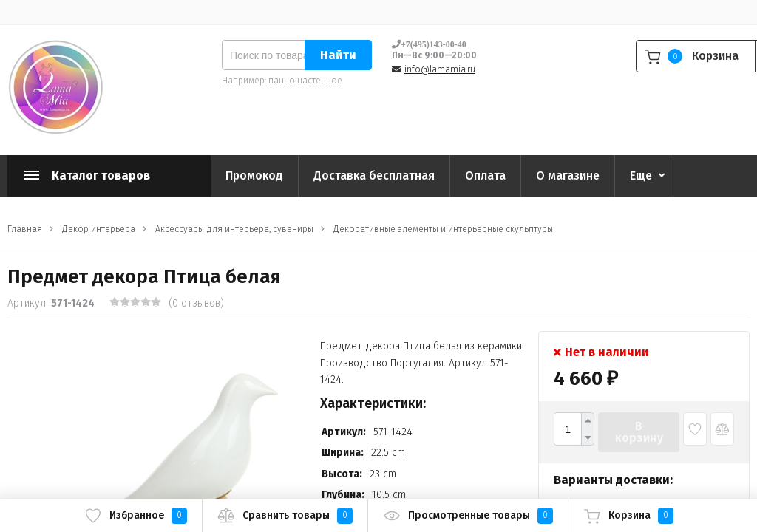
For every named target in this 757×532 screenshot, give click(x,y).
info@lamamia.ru (440, 69)
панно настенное (305, 81)
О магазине (568, 175)
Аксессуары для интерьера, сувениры (234, 229)
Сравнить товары (285, 516)
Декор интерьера (99, 229)
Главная (25, 229)
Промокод (254, 175)
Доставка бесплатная (374, 175)
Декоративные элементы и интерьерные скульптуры (443, 229)
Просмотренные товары (468, 516)
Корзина (628, 516)
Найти (338, 55)
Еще (641, 175)
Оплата (485, 175)
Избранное (136, 516)
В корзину (639, 432)
